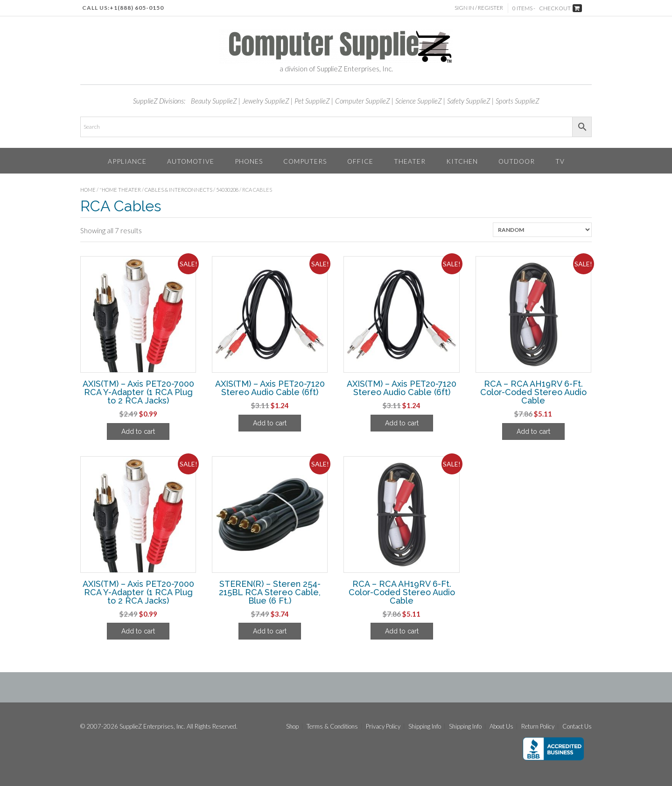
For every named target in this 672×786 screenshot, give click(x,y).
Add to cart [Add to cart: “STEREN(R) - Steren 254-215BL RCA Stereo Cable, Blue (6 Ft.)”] (270, 631)
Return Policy (538, 727)
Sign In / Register (479, 8)
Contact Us (577, 727)
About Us (501, 727)
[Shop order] (542, 230)
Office (360, 161)
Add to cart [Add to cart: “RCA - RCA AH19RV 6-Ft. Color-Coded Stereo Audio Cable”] (533, 431)
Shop (292, 727)
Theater (410, 161)
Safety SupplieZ (469, 101)
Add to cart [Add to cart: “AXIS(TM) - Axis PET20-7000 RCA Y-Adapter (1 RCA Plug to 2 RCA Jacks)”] (138, 431)
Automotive (191, 161)
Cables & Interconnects (178, 190)
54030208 (227, 190)
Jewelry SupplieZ (266, 101)
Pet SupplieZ (312, 101)
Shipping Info (425, 727)
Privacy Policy (383, 727)
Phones (249, 161)
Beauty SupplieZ (214, 101)
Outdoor (517, 161)
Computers (305, 161)
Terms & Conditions (332, 727)
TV (560, 161)
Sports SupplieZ (518, 101)
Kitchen (462, 161)
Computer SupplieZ (363, 101)
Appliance (127, 161)
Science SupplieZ (419, 101)
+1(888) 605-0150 (137, 8)
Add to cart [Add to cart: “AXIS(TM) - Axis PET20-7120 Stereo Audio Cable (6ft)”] (270, 423)
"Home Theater (120, 190)
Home (88, 190)
